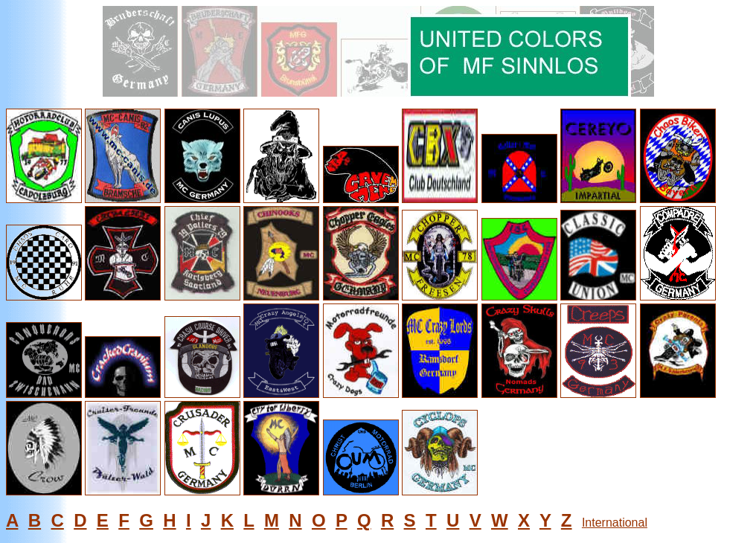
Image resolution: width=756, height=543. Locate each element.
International (615, 523)
